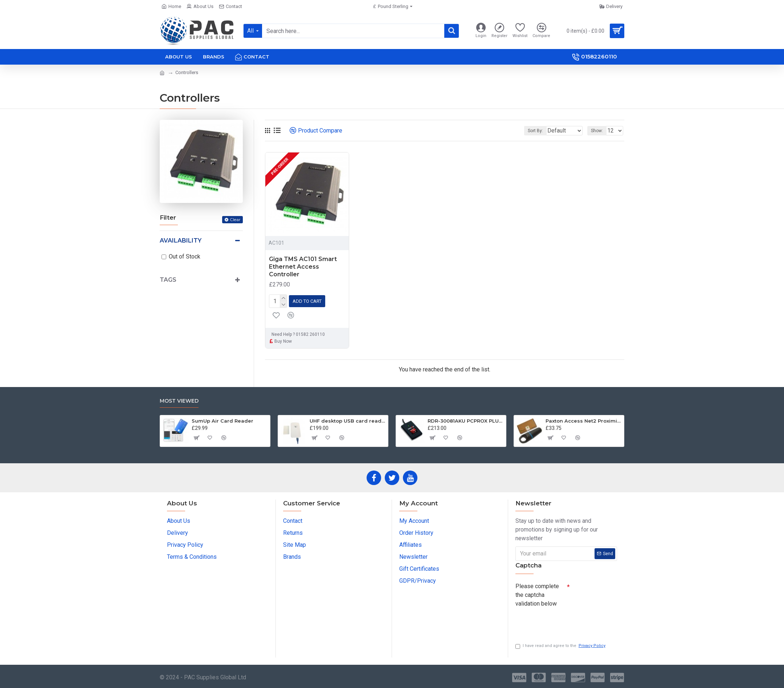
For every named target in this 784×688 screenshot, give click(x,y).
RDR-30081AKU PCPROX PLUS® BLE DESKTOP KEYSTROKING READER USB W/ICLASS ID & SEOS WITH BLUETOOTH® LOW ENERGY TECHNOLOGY (466, 419)
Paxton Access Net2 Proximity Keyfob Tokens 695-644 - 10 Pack (583, 419)
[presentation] (566, 621)
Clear (235, 219)
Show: (599, 131)
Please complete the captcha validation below (537, 593)
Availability (181, 241)
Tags (168, 280)
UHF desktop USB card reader (348, 419)
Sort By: (531, 131)
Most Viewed (179, 399)
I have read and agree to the (561, 646)
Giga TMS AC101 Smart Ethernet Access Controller (303, 267)
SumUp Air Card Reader (222, 419)
